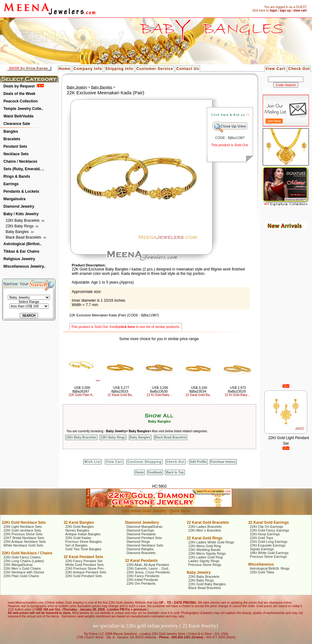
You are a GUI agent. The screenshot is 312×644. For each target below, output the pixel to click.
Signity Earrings (262, 549)
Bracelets (12, 139)
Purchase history (223, 462)
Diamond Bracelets (141, 553)
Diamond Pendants (141, 534)
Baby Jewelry (77, 87)
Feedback (155, 472)
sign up (285, 10)
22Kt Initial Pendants (142, 580)
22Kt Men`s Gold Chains (22, 568)
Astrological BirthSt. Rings (270, 568)
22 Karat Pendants (141, 561)
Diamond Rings (138, 542)
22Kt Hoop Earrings (265, 534)
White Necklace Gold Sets (23, 545)
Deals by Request (19, 86)
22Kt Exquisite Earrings (268, 545)
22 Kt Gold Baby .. (159, 395)
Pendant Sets (15, 146)
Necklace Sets (16, 154)
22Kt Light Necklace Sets (23, 527)
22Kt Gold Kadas (78, 538)
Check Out (299, 69)
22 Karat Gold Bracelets (208, 523)
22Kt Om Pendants (141, 583)
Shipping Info (119, 69)
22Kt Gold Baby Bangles (207, 584)
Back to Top (175, 472)
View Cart (275, 69)
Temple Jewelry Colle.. (23, 109)
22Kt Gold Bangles (80, 527)
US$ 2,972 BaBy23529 (237, 389)
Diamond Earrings (140, 530)
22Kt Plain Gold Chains (21, 576)
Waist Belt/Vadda (18, 116)
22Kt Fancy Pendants (143, 576)
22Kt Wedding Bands (205, 550)
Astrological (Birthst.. (22, 244)
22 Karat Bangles (79, 523)
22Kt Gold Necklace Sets (24, 523)
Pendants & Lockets (21, 191)
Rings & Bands (17, 176)
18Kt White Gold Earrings (269, 553)
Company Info (88, 69)
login (273, 10)
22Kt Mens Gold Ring (205, 546)
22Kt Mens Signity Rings (207, 553)
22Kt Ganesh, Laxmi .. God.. (148, 568)
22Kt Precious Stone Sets (23, 534)
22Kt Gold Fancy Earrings (270, 530)
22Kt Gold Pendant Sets (84, 576)
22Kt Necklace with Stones (24, 572)
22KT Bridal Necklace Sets (24, 538)
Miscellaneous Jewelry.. (24, 266)
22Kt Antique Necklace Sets (25, 542)
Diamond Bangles (140, 549)
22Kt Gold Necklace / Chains (27, 553)
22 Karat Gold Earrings (269, 523)
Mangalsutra (15, 199)
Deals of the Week (19, 94)
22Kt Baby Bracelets (23, 220)
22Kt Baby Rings (20, 226)
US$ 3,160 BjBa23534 (198, 389)
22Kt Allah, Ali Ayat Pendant (148, 565)
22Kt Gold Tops (262, 538)
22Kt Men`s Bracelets (205, 530)
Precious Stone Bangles (83, 542)
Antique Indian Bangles (83, 534)
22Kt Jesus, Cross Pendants (148, 572)
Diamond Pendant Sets (144, 538)
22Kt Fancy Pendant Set (84, 561)
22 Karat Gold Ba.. (120, 395)
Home (64, 69)
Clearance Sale (17, 124)
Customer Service (155, 69)
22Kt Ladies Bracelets (205, 527)
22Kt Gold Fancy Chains (22, 557)
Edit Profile (198, 462)
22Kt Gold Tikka (262, 572)
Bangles (11, 131)
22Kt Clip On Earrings (266, 527)
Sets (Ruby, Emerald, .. (24, 169)
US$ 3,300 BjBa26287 (81, 389)
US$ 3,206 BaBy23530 (159, 389)
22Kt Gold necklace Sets (22, 530)
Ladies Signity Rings (204, 561)
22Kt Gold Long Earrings (269, 542)
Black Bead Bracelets (24, 237)
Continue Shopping (144, 462)
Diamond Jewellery (142, 523)
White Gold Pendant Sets (85, 565)
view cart (300, 10)
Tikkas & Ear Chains (21, 251)
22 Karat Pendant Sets (83, 557)
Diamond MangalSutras (145, 527)
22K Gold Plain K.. (81, 395)
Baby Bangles (18, 232)
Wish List (93, 462)
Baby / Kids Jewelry (21, 214)
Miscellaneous (261, 564)
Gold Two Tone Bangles (83, 549)
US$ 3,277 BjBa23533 (120, 389)
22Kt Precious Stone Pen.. (85, 568)
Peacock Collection (21, 101)
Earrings (11, 184)
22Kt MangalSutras (18, 565)
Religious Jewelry (19, 259)
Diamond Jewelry (19, 206)
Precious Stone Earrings (268, 557)
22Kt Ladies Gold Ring (206, 557)
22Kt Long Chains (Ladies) (24, 561)
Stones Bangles (77, 530)
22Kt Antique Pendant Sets (86, 572)
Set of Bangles (76, 545)
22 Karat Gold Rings (205, 538)
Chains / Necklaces (20, 161)
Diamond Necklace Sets (145, 545)
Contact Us (188, 69)
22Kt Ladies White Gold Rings (211, 542)
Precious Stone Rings (205, 565)
